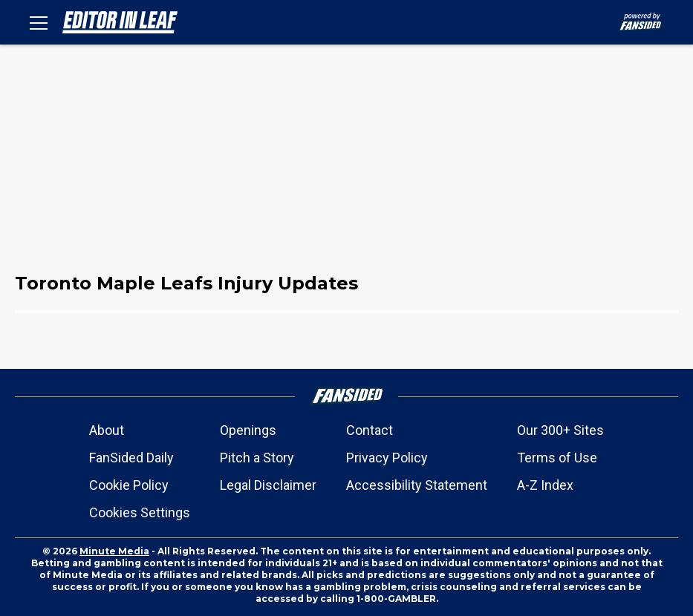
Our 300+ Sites (560, 430)
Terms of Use (557, 458)
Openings (248, 430)
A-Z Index (545, 485)
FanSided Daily (131, 458)
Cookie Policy (129, 485)
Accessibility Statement (417, 485)
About (107, 430)
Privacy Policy (387, 458)
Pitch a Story (257, 458)
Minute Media (114, 551)
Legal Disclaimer (268, 485)
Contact (370, 430)
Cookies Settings (140, 512)
